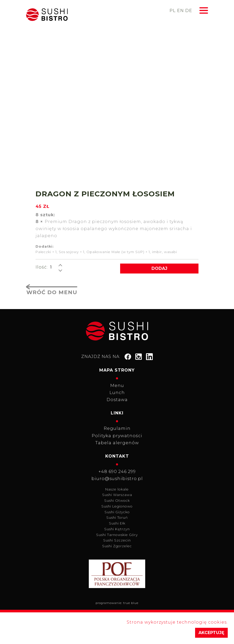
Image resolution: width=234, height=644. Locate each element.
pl (173, 11)
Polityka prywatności (117, 436)
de (189, 11)
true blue (131, 603)
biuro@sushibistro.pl (117, 479)
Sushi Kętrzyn (117, 529)
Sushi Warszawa (117, 495)
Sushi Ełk (117, 523)
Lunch (117, 393)
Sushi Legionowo (117, 506)
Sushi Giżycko (117, 512)
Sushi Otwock (117, 501)
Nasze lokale (117, 489)
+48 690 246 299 (117, 472)
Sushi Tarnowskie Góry (117, 535)
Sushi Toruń (117, 518)
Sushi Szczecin (117, 540)
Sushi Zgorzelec (117, 546)
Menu (117, 386)
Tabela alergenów (117, 443)
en (180, 11)
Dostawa (117, 400)
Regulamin (117, 428)
